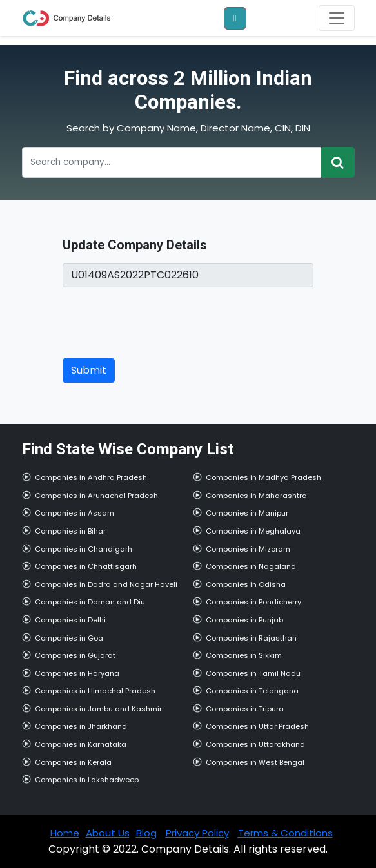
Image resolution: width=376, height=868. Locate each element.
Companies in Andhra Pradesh (91, 477)
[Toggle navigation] (337, 18)
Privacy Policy (197, 833)
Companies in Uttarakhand (255, 744)
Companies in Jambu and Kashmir (98, 709)
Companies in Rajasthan (251, 638)
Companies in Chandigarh (84, 549)
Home (65, 833)
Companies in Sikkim (244, 655)
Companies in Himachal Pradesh (95, 691)
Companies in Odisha (246, 584)
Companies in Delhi (70, 620)
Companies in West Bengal (255, 762)
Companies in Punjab (244, 620)
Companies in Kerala (73, 762)
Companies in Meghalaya (253, 531)
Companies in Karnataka (81, 744)
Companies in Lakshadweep (87, 780)
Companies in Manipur (247, 513)
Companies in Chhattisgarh (86, 566)
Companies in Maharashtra (256, 496)
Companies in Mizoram (248, 549)
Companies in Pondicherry (253, 602)
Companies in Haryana (77, 673)
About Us (108, 833)
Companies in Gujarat (75, 655)
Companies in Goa (69, 638)
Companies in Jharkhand (81, 726)
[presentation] (161, 323)
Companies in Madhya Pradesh (263, 477)
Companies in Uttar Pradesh (257, 726)
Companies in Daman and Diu (90, 602)
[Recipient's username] (172, 162)
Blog (146, 833)
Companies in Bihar (70, 531)
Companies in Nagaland (251, 566)
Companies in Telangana (252, 691)
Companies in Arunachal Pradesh (96, 496)
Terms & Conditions (285, 833)
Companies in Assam (74, 513)
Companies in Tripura (245, 709)
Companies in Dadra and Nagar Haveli (106, 584)
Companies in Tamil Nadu (253, 673)
